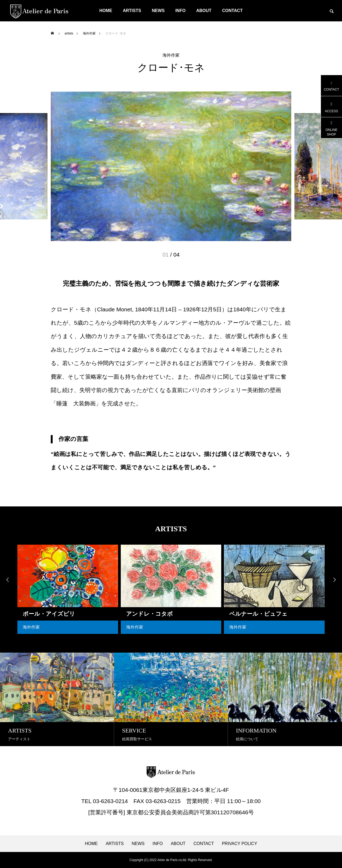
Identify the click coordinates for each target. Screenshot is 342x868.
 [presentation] (7, 580)
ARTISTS (132, 11)
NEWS (158, 11)
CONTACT (232, 11)
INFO (180, 11)
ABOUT (204, 11)
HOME (106, 11)
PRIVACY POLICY (239, 844)
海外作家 (171, 55)
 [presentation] (335, 580)
